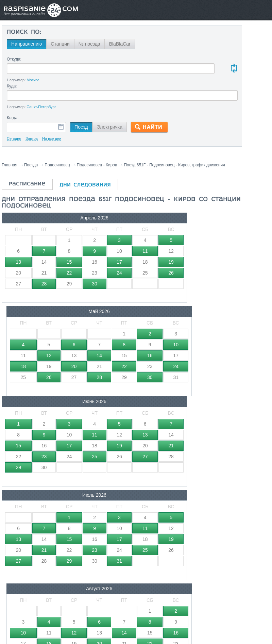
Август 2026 (93, 317)
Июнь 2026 (155, 224)
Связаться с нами (134, 601)
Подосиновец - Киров (97, 165)
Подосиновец (57, 165)
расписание (27, 190)
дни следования (85, 191)
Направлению (26, 44)
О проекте (166, 601)
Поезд (80, 127)
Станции (59, 44)
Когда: (12, 118)
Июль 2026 (31, 317)
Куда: (11, 86)
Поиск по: (23, 32)
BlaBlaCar (118, 44)
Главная (10, 165)
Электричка (108, 127)
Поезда (31, 165)
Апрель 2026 (31, 224)
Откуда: (13, 59)
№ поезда (88, 44)
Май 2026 (92, 224)
